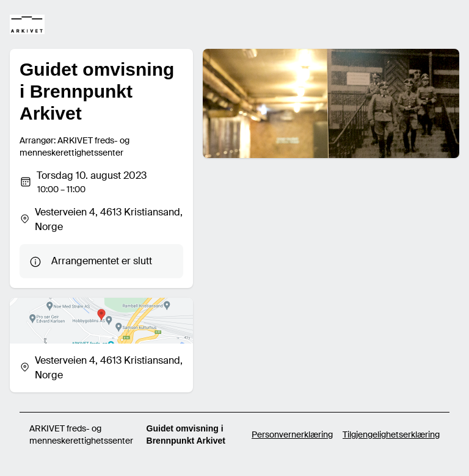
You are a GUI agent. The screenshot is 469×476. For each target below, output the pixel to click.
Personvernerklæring (292, 435)
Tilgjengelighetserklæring (391, 435)
